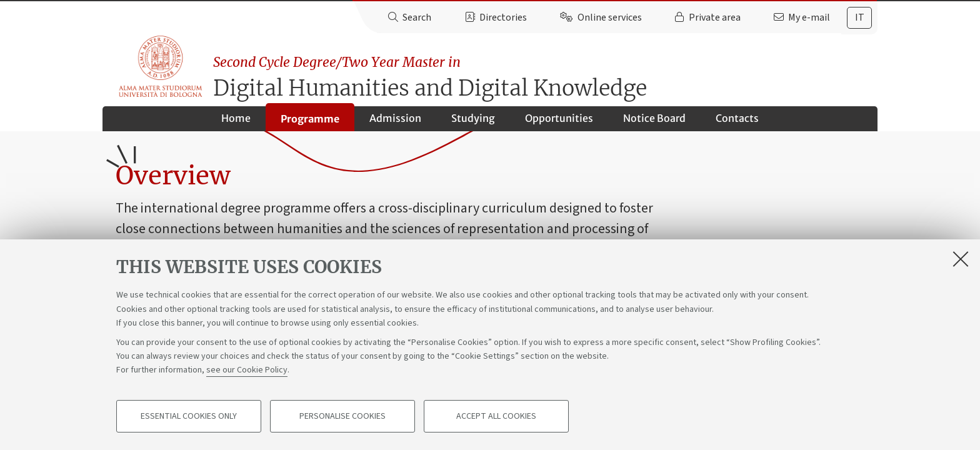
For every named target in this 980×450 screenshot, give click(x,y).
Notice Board (654, 122)
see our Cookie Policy (247, 370)
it (860, 17)
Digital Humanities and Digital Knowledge (547, 72)
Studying (473, 122)
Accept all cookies (496, 416)
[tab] (859, 18)
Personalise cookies (342, 416)
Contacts (737, 122)
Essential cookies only (189, 416)
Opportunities (559, 122)
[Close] (961, 259)
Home (236, 122)
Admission (395, 122)
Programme (310, 123)
